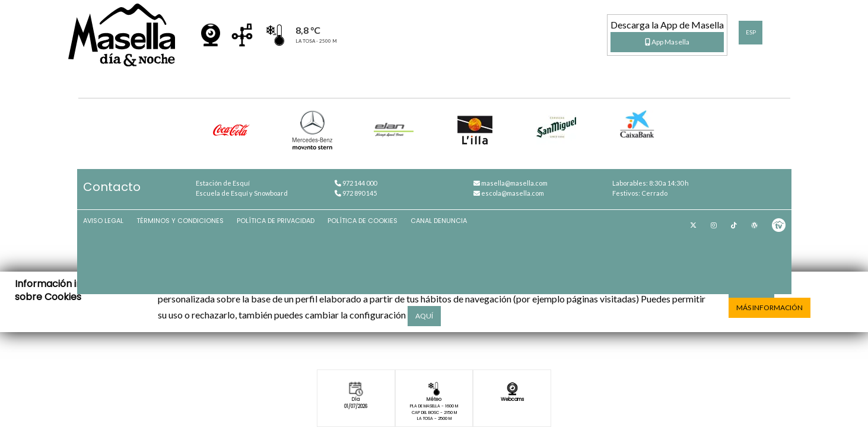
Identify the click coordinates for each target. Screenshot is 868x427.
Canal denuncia (450, 242)
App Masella (667, 42)
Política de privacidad (286, 242)
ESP (751, 32)
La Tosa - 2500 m (434, 423)
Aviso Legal (112, 242)
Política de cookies (373, 242)
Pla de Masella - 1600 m (434, 408)
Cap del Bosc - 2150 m (434, 415)
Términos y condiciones (190, 242)
